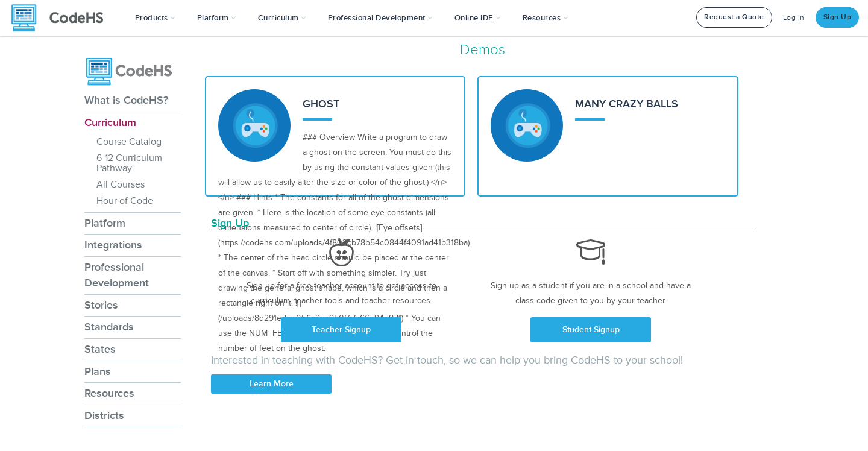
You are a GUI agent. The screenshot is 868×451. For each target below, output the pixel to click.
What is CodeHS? (126, 100)
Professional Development (117, 275)
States (100, 349)
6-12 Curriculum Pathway (129, 163)
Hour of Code (125, 201)
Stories (101, 305)
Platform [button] (217, 18)
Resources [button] (546, 18)
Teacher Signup (341, 330)
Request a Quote (734, 17)
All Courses (121, 184)
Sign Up (838, 17)
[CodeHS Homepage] (62, 18)
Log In (794, 18)
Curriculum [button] (282, 18)
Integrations (113, 245)
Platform (105, 223)
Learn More (272, 384)
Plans (98, 371)
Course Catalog (129, 142)
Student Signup (591, 330)
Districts (104, 415)
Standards (109, 327)
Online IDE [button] (478, 18)
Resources (109, 393)
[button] (155, 18)
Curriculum (110, 122)
